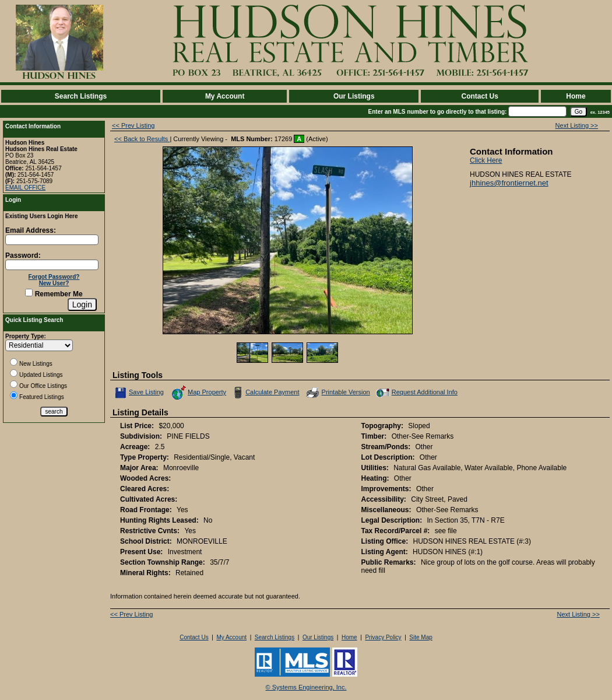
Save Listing (139, 393)
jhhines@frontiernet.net (509, 183)
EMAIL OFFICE (25, 188)
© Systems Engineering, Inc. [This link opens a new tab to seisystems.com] (306, 687)
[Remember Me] (29, 293)
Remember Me (54, 294)
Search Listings (81, 96)
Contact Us (479, 96)
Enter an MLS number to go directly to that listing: (438, 112)
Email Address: (31, 230)
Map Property (198, 393)
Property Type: (26, 336)
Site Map (421, 637)
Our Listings (354, 96)
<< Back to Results (142, 139)
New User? (54, 283)
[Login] (82, 304)
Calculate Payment (265, 393)
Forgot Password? (54, 277)
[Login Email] (52, 240)
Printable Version (337, 393)
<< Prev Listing (133, 125)
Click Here (486, 160)
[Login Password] (52, 265)
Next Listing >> (577, 125)
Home (576, 96)
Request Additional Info (416, 393)
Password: (23, 256)
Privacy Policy (383, 637)
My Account (225, 96)
